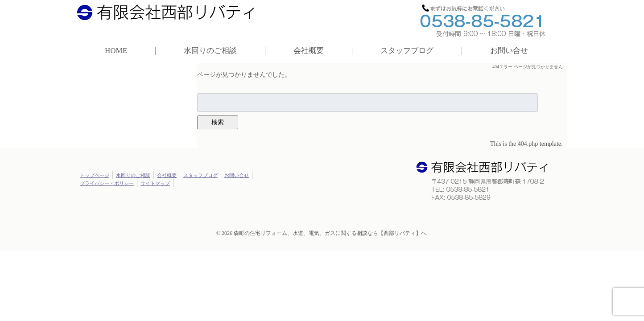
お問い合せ (509, 51)
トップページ (95, 175)
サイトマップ (155, 183)
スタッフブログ (407, 51)
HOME (116, 51)
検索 (218, 122)
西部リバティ (169, 14)
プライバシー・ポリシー (107, 183)
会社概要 (309, 51)
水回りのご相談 (210, 51)
